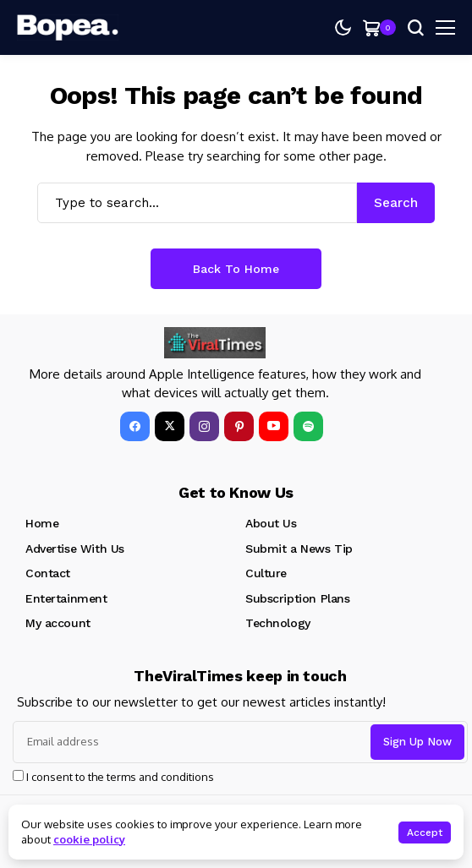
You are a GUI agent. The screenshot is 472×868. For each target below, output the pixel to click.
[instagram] (204, 426)
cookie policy (89, 839)
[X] (170, 426)
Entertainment (66, 598)
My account (58, 623)
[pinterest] (239, 426)
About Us (271, 523)
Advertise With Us (75, 549)
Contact (48, 573)
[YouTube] (274, 426)
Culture (266, 573)
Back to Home (236, 269)
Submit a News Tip (299, 549)
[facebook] (135, 426)
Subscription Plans (297, 598)
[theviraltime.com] (68, 28)
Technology (278, 623)
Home (42, 523)
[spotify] (308, 426)
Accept (425, 833)
